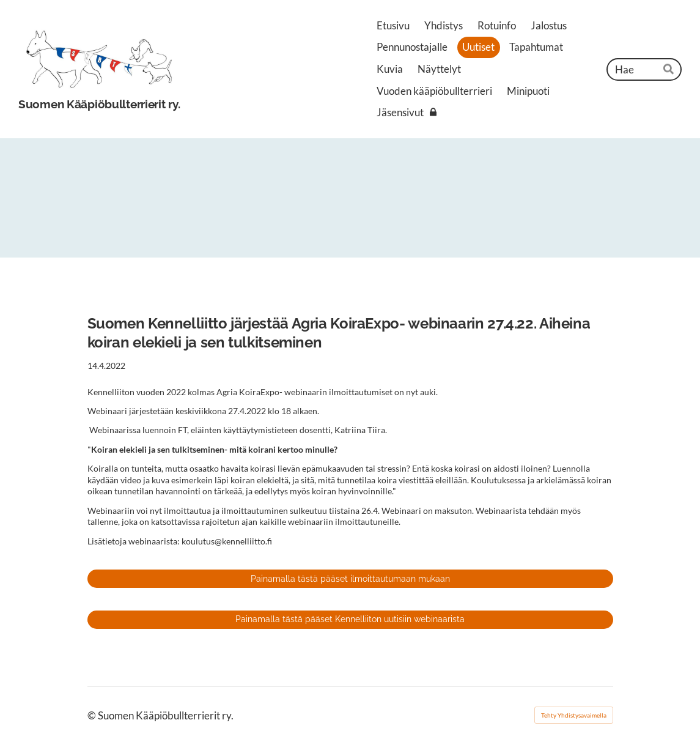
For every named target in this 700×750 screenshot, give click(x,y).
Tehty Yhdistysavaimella (574, 715)
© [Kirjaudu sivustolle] (93, 715)
